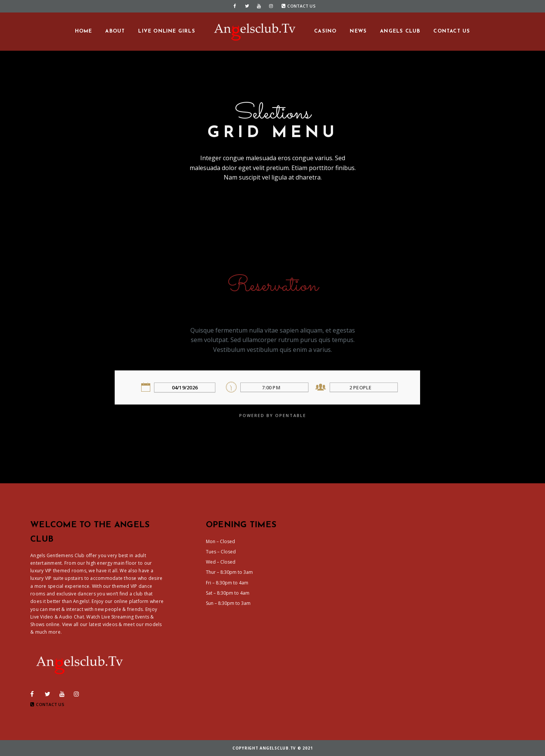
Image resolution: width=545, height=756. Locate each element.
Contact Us (299, 6)
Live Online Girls (167, 31)
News (358, 31)
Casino (325, 31)
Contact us (452, 31)
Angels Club (400, 31)
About (115, 31)
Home (84, 31)
